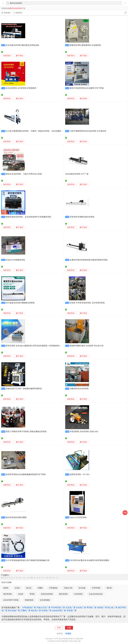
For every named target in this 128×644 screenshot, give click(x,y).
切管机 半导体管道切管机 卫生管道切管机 (87, 303)
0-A (2, 578)
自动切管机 (78, 594)
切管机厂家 (46, 610)
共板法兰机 (68, 588)
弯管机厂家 (91, 607)
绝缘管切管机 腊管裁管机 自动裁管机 (85, 45)
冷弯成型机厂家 (29, 607)
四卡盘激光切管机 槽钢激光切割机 (20, 303)
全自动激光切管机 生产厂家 (77, 174)
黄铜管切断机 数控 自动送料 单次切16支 (87, 346)
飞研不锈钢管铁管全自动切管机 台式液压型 (88, 131)
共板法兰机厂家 (43, 607)
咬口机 (29, 588)
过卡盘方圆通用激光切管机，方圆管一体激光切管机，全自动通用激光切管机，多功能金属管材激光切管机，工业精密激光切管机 (60, 131)
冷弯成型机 (53, 588)
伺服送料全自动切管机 (79, 389)
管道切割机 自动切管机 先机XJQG (84, 432)
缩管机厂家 (102, 607)
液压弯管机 (8, 594)
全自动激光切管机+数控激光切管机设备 (22, 45)
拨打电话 (19, 56)
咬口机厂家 (112, 607)
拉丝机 (21, 594)
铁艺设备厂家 (14, 610)
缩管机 (6, 588)
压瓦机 (17, 588)
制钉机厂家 (36, 610)
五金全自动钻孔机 (96, 594)
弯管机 (32, 594)
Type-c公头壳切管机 (78, 517)
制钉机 (109, 588)
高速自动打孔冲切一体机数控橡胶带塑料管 (24, 389)
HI (19, 578)
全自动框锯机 (45, 600)
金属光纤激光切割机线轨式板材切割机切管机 (89, 260)
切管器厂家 (71, 610)
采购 (125, 513)
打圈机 (40, 588)
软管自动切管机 (47, 594)
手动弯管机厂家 (58, 607)
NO (32, 578)
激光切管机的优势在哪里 (16, 517)
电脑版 (68, 633)
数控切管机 (63, 594)
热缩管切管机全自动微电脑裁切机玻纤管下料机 (26, 474)
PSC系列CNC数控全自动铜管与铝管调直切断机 (89, 560)
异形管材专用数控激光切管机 (82, 217)
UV (47, 578)
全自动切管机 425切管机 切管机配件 (21, 88)
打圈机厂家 (25, 610)
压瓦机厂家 (70, 607)
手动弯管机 (96, 588)
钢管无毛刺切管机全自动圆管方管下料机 (87, 88)
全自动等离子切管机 (11, 600)
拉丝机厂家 (81, 607)
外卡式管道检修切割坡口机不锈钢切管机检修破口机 (28, 560)
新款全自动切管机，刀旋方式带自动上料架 (24, 174)
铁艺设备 (82, 588)
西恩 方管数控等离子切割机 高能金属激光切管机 (26, 432)
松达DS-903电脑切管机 (15, 260)
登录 (59, 628)
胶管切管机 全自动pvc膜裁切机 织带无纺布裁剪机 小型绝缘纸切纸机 (35, 346)
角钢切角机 (29, 600)
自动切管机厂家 (59, 610)
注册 (69, 628)
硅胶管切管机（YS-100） (80, 474)
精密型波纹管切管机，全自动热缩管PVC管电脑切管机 (28, 217)
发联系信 (7, 56)
